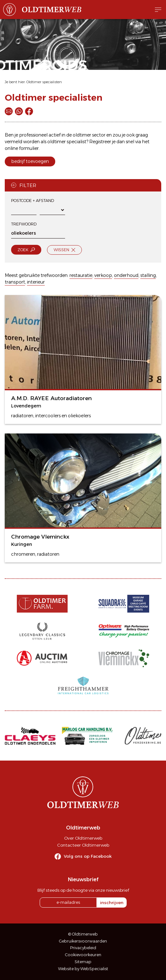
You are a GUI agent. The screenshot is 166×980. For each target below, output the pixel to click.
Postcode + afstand (33, 201)
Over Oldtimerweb (83, 838)
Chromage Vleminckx (40, 537)
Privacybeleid (83, 948)
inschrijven (112, 903)
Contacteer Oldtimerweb (83, 845)
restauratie (81, 275)
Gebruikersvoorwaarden (83, 941)
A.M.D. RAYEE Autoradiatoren (51, 398)
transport (15, 282)
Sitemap (83, 962)
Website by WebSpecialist (83, 969)
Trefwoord (24, 224)
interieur (36, 282)
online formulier (22, 148)
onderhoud (126, 275)
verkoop (103, 275)
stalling (148, 275)
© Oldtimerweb (83, 934)
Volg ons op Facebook (88, 856)
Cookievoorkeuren (83, 955)
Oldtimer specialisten (44, 82)
